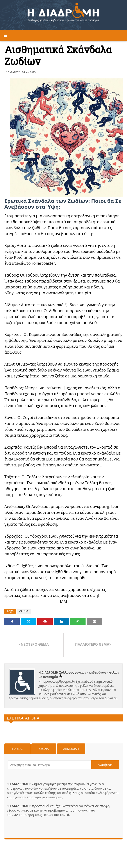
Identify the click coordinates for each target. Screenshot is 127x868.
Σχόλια (44, 749)
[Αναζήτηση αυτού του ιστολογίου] (50, 765)
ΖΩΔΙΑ (24, 611)
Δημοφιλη (71, 749)
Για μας (17, 749)
